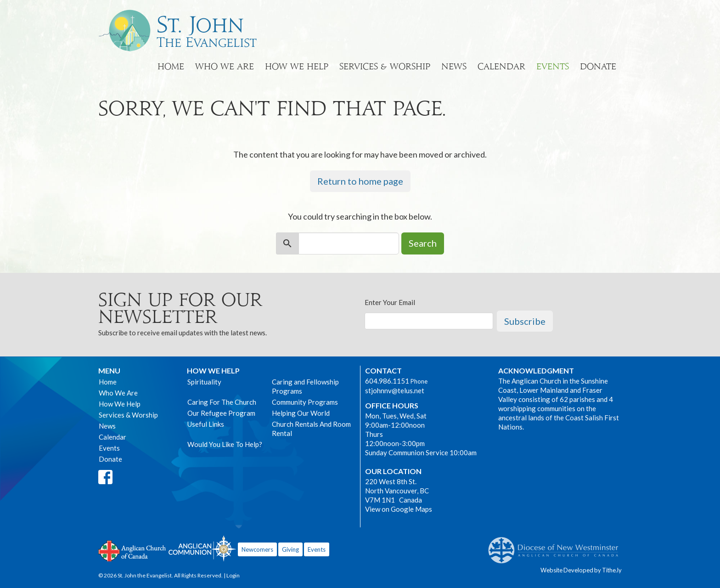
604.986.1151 (387, 381)
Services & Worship (385, 66)
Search (423, 243)
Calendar (501, 66)
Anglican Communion (202, 548)
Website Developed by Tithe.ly (581, 570)
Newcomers (257, 549)
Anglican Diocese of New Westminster (557, 546)
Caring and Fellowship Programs (305, 386)
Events (553, 66)
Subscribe (525, 321)
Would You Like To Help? (225, 444)
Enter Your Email (390, 302)
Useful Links (206, 424)
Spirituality (204, 382)
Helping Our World (301, 413)
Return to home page (360, 181)
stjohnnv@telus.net (395, 390)
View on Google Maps (399, 509)
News (454, 66)
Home (171, 66)
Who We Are (225, 66)
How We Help (297, 66)
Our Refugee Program (221, 413)
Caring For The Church (222, 402)
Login (233, 575)
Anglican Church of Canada (132, 550)
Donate (598, 66)
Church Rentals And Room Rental (311, 429)
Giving (290, 549)
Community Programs (305, 402)
